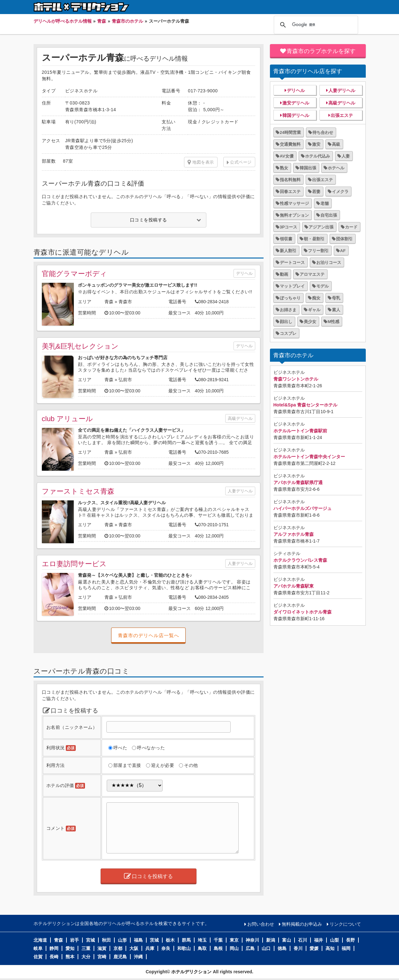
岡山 (234, 948)
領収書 (286, 239)
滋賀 (102, 948)
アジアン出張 (321, 227)
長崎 (54, 957)
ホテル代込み (318, 156)
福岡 (346, 948)
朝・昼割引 (314, 239)
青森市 (125, 302)
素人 (336, 310)
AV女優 (287, 156)
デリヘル (244, 273)
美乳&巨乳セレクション (80, 346)
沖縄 (138, 957)
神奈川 (252, 940)
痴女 (316, 298)
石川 (303, 940)
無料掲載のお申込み (302, 924)
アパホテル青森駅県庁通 (298, 482)
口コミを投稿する (149, 220)
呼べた (120, 748)
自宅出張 (329, 215)
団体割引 (344, 239)
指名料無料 (290, 180)
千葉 (218, 940)
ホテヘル (336, 168)
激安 (316, 144)
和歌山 (184, 948)
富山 (287, 940)
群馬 (186, 940)
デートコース (292, 262)
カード (351, 227)
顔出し (286, 322)
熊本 (70, 957)
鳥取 (202, 948)
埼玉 (202, 940)
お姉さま (288, 310)
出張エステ (342, 115)
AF (343, 251)
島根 (218, 948)
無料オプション (294, 215)
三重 (86, 948)
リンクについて (345, 924)
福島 (138, 940)
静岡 (54, 948)
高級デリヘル (240, 418)
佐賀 (38, 957)
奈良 (166, 948)
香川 (298, 948)
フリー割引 (318, 251)
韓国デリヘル (296, 115)
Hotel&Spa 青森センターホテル (306, 405)
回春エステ (290, 192)
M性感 (334, 322)
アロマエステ (312, 274)
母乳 (336, 298)
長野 (350, 940)
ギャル (314, 310)
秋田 (106, 940)
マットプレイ (292, 286)
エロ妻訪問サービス (74, 564)
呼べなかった (151, 748)
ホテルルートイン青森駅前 (300, 431)
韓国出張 (308, 168)
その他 (191, 765)
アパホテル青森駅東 (294, 586)
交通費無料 (290, 144)
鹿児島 (120, 957)
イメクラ (340, 192)
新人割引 (288, 251)
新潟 (271, 940)
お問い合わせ (261, 924)
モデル (322, 286)
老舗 (325, 203)
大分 (86, 957)
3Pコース (289, 227)
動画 (284, 274)
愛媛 (314, 948)
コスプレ (288, 333)
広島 (250, 948)
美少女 (310, 322)
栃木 (170, 940)
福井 (318, 940)
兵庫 (150, 948)
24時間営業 (290, 132)
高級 (336, 144)
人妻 (346, 156)
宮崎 (102, 957)
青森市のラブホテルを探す (321, 51)
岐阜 (38, 948)
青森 (109, 302)
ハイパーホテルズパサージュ (303, 508)
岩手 (74, 940)
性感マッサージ (294, 203)
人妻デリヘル (240, 491)
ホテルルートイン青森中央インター (309, 457)
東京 (234, 940)
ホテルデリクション (191, 972)
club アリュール (67, 419)
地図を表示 (201, 162)
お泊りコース (329, 262)
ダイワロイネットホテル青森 (303, 612)
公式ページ (241, 162)
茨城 (154, 940)
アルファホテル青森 (294, 534)
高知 (330, 948)
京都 (118, 948)
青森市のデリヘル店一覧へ (149, 635)
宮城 (90, 940)
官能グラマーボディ (74, 274)
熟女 (284, 168)
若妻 (316, 192)
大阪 (134, 948)
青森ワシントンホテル (296, 379)
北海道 (40, 940)
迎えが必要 (163, 765)
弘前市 (125, 380)
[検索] (315, 25)
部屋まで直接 (127, 765)
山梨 (334, 940)
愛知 (70, 948)
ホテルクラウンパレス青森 (300, 560)
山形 (122, 940)
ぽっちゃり (290, 298)
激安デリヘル (296, 103)
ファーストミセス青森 (78, 491)
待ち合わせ (323, 132)
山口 (266, 948)
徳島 (282, 948)
